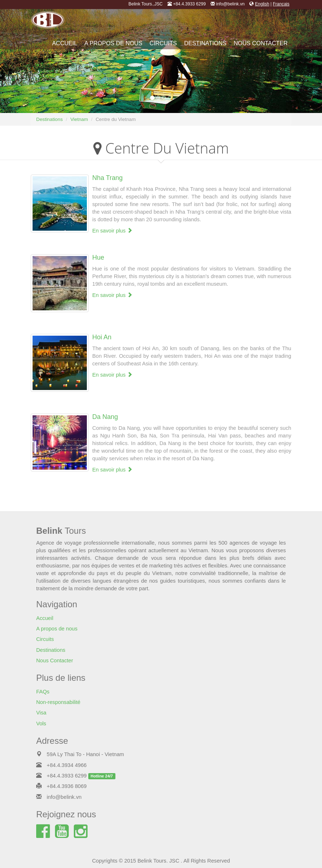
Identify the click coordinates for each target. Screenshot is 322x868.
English (262, 4)
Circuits (163, 43)
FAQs (43, 692)
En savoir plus (112, 231)
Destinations (205, 43)
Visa (41, 713)
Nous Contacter (261, 43)
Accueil (65, 43)
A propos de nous (113, 43)
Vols (41, 724)
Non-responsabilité (58, 702)
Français (281, 4)
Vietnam (79, 119)
